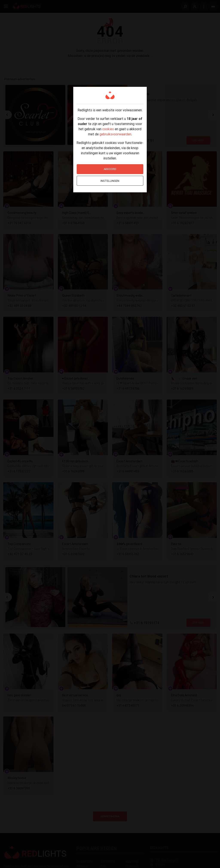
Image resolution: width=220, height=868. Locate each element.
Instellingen (110, 181)
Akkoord (110, 169)
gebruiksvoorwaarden (115, 134)
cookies (108, 129)
